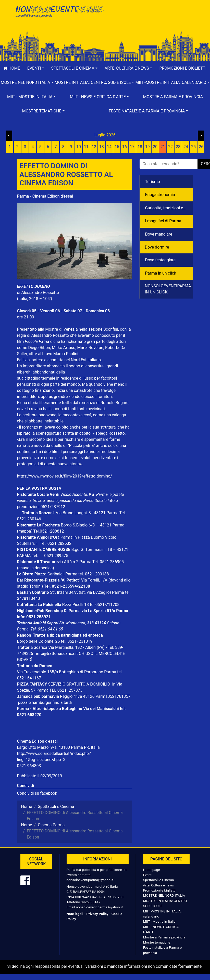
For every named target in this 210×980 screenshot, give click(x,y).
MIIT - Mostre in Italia (159, 921)
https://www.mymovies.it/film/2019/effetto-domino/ (65, 476)
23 (178, 147)
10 (79, 147)
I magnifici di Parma (163, 221)
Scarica (41, 647)
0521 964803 (29, 766)
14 (109, 147)
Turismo (153, 182)
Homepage (152, 870)
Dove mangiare (159, 234)
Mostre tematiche (157, 942)
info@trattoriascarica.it (57, 654)
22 (170, 147)
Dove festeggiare (160, 260)
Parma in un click (161, 273)
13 (102, 147)
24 (186, 147)
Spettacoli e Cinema (159, 880)
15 (117, 147)
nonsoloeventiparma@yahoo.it (90, 880)
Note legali (75, 914)
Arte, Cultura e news (159, 885)
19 (147, 147)
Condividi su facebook (37, 793)
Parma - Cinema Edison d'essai (45, 196)
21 (163, 147)
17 (132, 147)
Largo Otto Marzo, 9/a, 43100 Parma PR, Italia (58, 747)
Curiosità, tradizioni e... (166, 208)
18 (140, 147)
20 (155, 147)
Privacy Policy (97, 914)
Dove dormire (157, 247)
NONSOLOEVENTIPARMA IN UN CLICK (168, 289)
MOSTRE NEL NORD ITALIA (164, 895)
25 (193, 147)
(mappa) (25, 531)
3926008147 (91, 902)
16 (125, 147)
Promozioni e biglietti (159, 890)
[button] (36, 68)
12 (94, 147)
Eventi (148, 875)
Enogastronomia (160, 195)
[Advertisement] (151, 21)
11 (86, 147)
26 (201, 147)
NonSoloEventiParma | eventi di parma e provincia (59, 15)
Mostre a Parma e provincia (173, 97)
